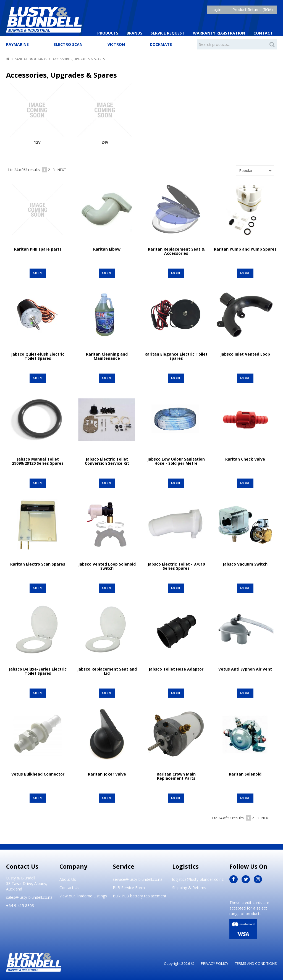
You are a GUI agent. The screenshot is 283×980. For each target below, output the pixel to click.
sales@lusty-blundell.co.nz (29, 897)
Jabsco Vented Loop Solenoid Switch (107, 566)
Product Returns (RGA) (253, 10)
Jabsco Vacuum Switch (245, 564)
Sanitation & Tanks (31, 59)
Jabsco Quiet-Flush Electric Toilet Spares (38, 356)
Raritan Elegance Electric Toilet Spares (176, 356)
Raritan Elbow (107, 249)
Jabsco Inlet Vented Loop (245, 354)
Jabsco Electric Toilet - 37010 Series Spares (176, 566)
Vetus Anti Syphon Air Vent (245, 669)
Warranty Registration (219, 33)
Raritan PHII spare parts (38, 249)
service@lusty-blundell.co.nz (137, 879)
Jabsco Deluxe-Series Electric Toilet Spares (38, 671)
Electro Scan (68, 44)
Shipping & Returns (189, 888)
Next (62, 170)
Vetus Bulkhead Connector (38, 774)
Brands (134, 33)
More (38, 273)
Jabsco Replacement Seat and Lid (107, 671)
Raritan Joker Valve (107, 774)
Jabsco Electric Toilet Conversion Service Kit (107, 461)
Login (216, 10)
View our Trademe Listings (83, 896)
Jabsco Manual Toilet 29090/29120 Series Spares (38, 461)
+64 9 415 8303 (20, 906)
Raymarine (17, 44)
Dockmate (161, 44)
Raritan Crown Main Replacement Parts (176, 776)
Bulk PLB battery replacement (140, 896)
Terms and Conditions (256, 963)
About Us (68, 879)
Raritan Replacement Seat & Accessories (176, 251)
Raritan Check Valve (245, 459)
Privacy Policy (215, 963)
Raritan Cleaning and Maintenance (107, 356)
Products (108, 33)
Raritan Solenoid (245, 774)
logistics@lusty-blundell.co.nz (198, 879)
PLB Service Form (129, 888)
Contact (263, 33)
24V (105, 142)
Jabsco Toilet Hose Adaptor (176, 669)
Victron (116, 44)
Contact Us (69, 888)
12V (37, 142)
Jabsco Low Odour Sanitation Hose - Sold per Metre (176, 461)
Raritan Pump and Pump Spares (245, 249)
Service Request (168, 33)
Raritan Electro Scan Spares (38, 564)
